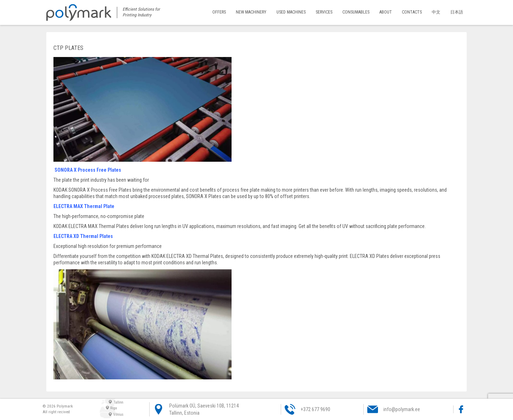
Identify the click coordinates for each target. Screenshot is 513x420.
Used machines (293, 12)
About (386, 12)
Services (325, 12)
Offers (221, 12)
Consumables (357, 12)
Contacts (412, 12)
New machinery (253, 12)
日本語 (457, 12)
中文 (436, 12)
